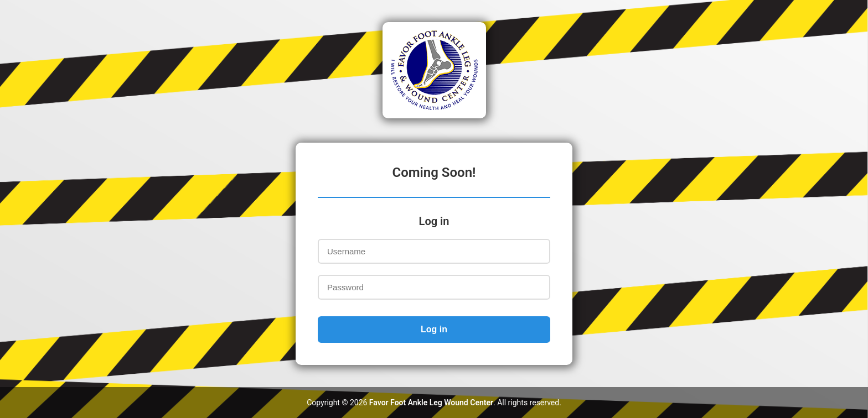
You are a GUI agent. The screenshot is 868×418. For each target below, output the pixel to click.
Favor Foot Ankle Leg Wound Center (431, 403)
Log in (434, 329)
